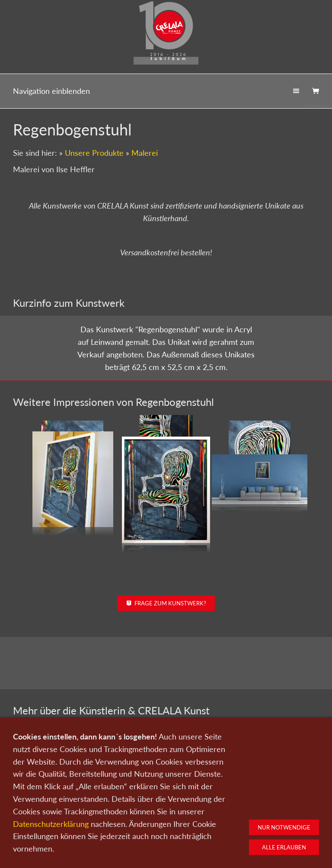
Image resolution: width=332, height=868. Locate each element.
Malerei (145, 153)
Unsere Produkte (94, 153)
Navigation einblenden (51, 91)
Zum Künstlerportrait (60, 758)
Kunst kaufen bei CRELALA (272, 765)
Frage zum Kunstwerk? (166, 557)
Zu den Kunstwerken (166, 762)
